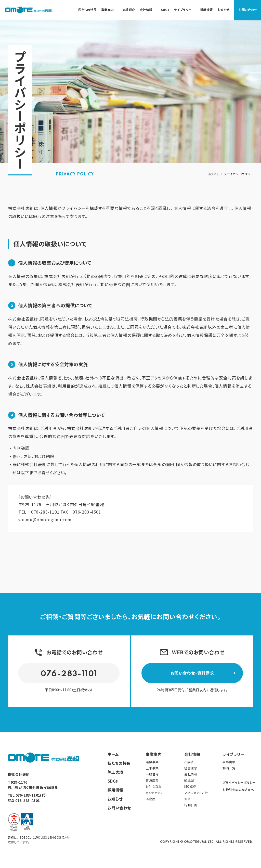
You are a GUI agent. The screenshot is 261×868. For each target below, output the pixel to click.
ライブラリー (233, 754)
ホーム (113, 754)
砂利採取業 (154, 786)
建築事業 (152, 761)
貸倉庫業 (152, 780)
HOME (213, 175)
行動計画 (191, 805)
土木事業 (152, 768)
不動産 (151, 798)
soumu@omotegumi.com (45, 519)
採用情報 (115, 789)
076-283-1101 (45, 512)
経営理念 (191, 768)
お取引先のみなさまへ (238, 789)
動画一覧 (229, 768)
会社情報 (192, 754)
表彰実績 (229, 761)
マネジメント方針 (196, 792)
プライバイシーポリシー (238, 782)
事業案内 (154, 754)
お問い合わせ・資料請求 (203, 672)
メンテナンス (154, 792)
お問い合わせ (248, 10)
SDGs (113, 780)
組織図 (189, 780)
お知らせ (115, 798)
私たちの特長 (119, 763)
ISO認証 (190, 786)
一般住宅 (152, 774)
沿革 (187, 798)
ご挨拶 (189, 761)
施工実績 (115, 771)
